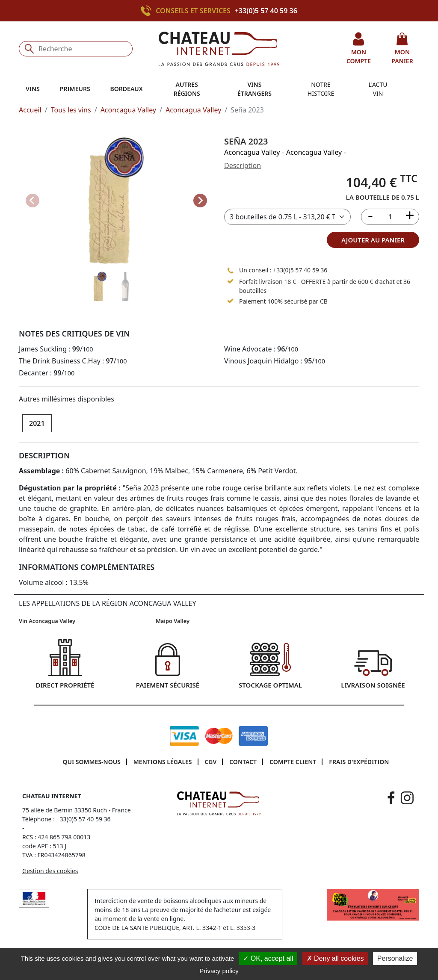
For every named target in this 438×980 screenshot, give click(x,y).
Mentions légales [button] (163, 762)
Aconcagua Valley (128, 110)
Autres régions (187, 89)
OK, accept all (268, 958)
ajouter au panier (373, 240)
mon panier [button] (402, 49)
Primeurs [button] (75, 89)
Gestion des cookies (50, 871)
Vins (33, 89)
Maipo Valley (173, 621)
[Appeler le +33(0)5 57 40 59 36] (148, 11)
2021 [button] (37, 423)
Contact (243, 762)
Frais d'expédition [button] (359, 762)
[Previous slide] (33, 201)
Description (243, 165)
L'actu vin (378, 89)
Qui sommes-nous (92, 762)
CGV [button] (211, 762)
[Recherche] (76, 49)
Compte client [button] (293, 762)
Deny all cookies (335, 958)
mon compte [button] (359, 49)
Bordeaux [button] (127, 89)
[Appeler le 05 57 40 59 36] (231, 270)
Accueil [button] (30, 110)
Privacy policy (219, 971)
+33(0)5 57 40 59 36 (266, 11)
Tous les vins (71, 110)
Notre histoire (321, 89)
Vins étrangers (255, 89)
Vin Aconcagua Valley (47, 621)
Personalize (395, 958)
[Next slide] (200, 201)
